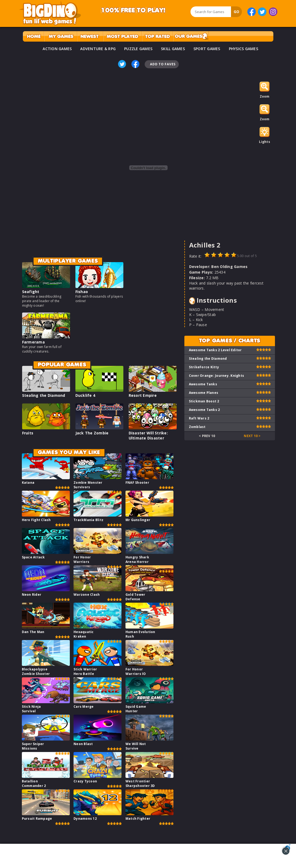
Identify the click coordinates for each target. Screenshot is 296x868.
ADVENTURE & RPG (98, 49)
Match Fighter (138, 819)
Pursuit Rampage (37, 819)
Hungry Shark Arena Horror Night (137, 562)
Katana (28, 483)
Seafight (31, 292)
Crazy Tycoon (85, 781)
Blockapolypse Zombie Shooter (36, 671)
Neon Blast (83, 744)
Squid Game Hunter (136, 709)
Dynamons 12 (85, 819)
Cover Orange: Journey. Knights (217, 376)
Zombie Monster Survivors (88, 485)
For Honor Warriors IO (136, 671)
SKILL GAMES (173, 49)
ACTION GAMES (57, 49)
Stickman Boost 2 (204, 401)
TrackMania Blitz (88, 520)
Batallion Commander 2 (34, 783)
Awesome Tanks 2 (204, 410)
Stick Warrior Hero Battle (85, 671)
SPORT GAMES (207, 49)
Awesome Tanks (203, 384)
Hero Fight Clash (36, 520)
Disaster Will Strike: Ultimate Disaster (148, 435)
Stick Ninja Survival (31, 709)
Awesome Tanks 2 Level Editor (215, 350)
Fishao (82, 292)
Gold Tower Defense (135, 597)
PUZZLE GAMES (138, 49)
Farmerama (33, 342)
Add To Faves (163, 64)
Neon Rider (32, 595)
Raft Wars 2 (199, 418)
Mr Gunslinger (138, 520)
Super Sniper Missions (33, 746)
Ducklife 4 (85, 395)
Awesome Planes (204, 393)
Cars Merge (84, 707)
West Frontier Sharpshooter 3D (140, 783)
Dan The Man (33, 632)
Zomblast (197, 427)
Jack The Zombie (92, 433)
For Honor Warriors (82, 559)
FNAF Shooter (137, 483)
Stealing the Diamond (44, 395)
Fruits (28, 433)
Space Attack (33, 557)
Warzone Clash (87, 595)
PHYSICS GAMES (244, 49)
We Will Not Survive (136, 746)
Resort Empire (143, 395)
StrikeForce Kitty (204, 367)
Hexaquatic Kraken (84, 634)
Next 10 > (252, 436)
